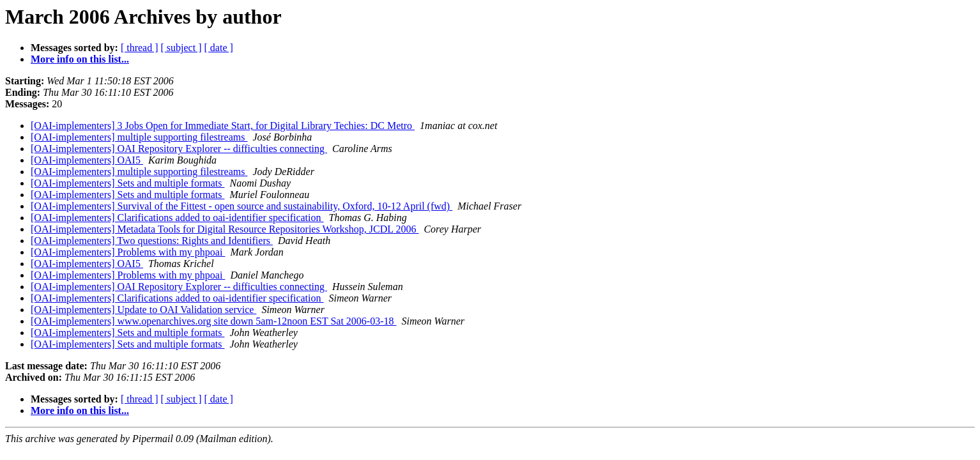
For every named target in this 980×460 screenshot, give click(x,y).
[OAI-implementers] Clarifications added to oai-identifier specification (177, 218)
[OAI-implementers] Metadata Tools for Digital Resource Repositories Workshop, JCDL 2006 (225, 229)
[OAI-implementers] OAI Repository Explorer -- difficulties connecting (179, 149)
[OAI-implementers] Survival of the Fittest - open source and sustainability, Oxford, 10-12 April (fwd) (241, 206)
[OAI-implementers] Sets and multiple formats (127, 183)
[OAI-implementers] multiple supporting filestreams (139, 137)
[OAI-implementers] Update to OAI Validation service (143, 310)
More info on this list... (80, 59)
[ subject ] (181, 48)
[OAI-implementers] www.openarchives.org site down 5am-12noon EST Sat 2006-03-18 (213, 321)
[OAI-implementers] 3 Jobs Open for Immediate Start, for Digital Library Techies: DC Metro (223, 126)
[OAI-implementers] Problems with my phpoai (128, 252)
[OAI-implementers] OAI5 (87, 160)
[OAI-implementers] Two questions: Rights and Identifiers (152, 241)
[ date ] (219, 48)
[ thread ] (140, 48)
